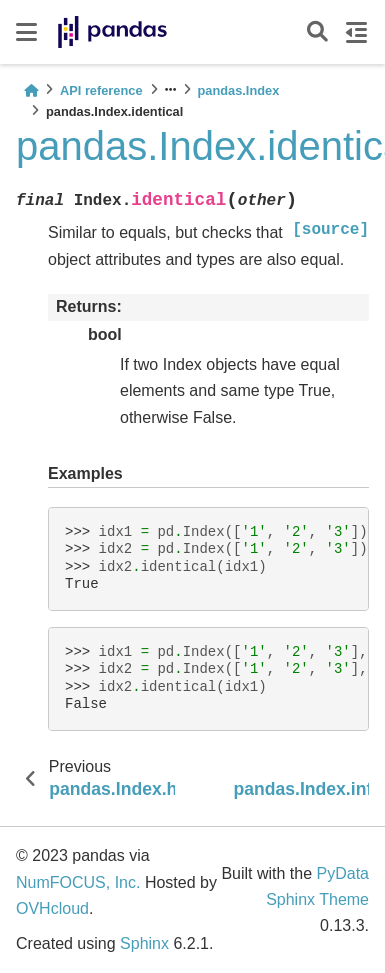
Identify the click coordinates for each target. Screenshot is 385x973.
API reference (101, 90)
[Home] (31, 90)
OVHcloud (52, 908)
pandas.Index (239, 90)
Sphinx (144, 943)
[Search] (317, 32)
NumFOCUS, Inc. (78, 882)
